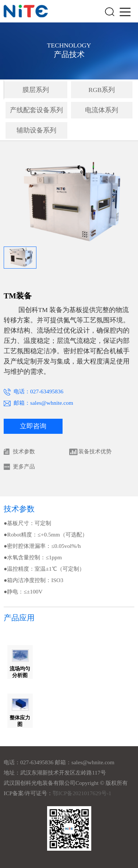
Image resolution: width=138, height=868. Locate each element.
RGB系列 (102, 90)
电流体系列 (102, 110)
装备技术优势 (95, 451)
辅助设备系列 (36, 130)
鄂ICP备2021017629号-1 (82, 793)
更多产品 (24, 466)
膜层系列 (36, 90)
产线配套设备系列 (36, 110)
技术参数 (24, 451)
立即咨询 (33, 426)
